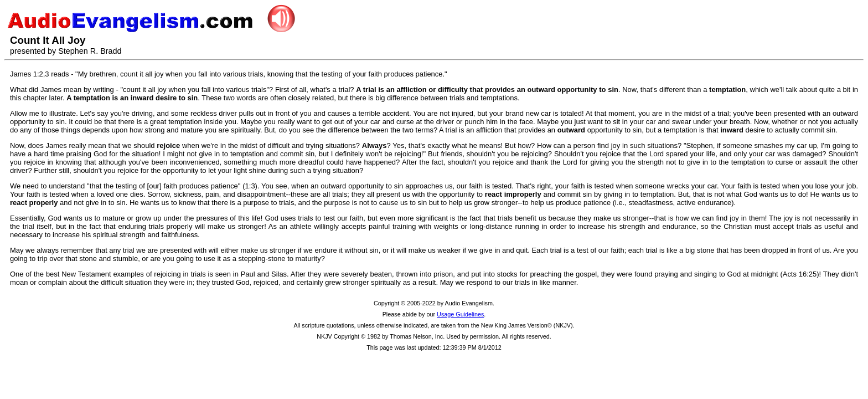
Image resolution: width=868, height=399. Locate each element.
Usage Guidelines (460, 314)
